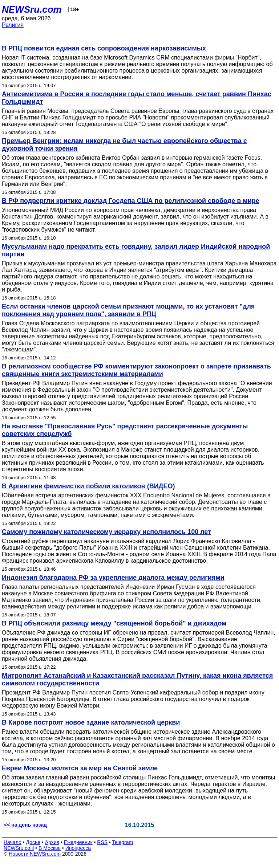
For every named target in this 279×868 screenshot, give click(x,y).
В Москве (50, 848)
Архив (52, 842)
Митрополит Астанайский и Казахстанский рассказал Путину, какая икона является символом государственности (137, 679)
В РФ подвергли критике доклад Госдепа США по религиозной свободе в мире (131, 201)
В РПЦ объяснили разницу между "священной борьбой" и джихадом (114, 623)
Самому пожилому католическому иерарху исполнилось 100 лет (106, 532)
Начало (13, 842)
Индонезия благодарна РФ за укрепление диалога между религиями (113, 578)
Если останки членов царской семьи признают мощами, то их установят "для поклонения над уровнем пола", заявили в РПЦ (128, 310)
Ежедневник (78, 842)
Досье (33, 842)
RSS (102, 842)
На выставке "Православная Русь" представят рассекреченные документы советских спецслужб (125, 430)
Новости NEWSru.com (35, 854)
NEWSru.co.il (19, 848)
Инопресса (78, 848)
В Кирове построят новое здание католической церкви (91, 722)
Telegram (123, 842)
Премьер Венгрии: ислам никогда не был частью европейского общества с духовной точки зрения (124, 145)
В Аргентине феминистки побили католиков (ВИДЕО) (88, 486)
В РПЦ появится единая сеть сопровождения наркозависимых (104, 48)
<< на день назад (25, 825)
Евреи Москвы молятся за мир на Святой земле (80, 768)
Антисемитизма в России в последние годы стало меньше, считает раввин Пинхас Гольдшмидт (137, 98)
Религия (13, 25)
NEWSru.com (32, 9)
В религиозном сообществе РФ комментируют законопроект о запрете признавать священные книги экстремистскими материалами (136, 370)
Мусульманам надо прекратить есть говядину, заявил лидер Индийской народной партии (136, 250)
